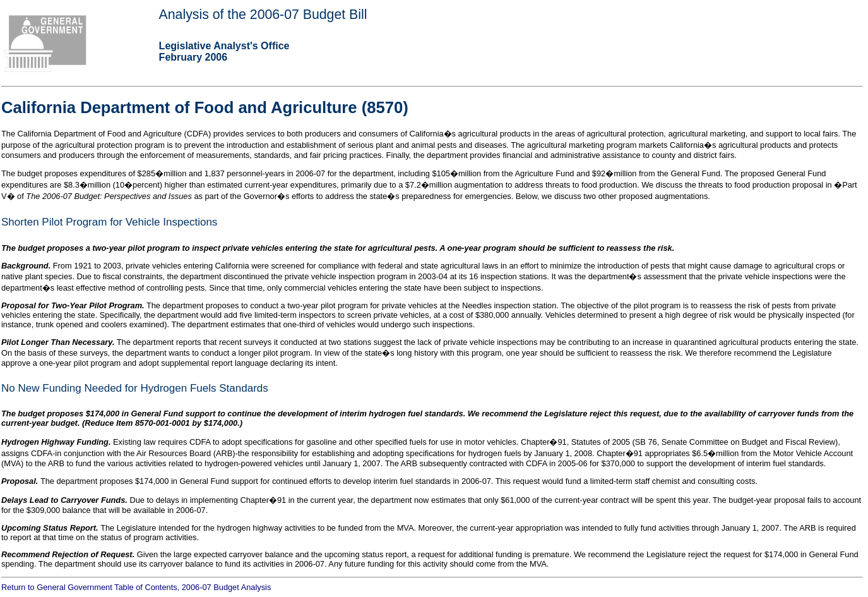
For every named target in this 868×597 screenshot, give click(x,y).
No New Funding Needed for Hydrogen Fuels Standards (135, 388)
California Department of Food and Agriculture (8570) (205, 107)
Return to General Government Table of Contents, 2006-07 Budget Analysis (136, 587)
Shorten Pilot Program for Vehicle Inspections (109, 222)
